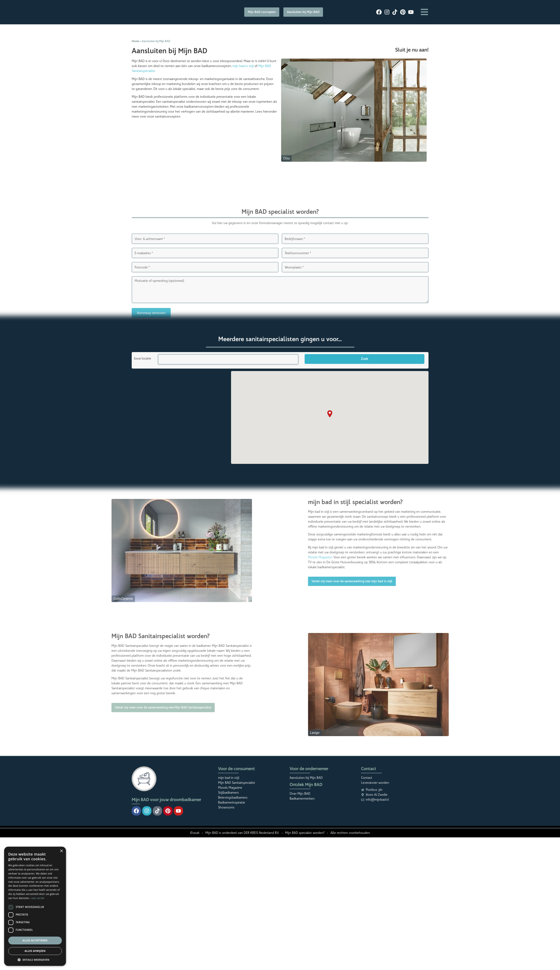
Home (135, 41)
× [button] (61, 851)
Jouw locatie (142, 358)
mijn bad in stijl (243, 66)
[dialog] (35, 906)
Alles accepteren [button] (35, 940)
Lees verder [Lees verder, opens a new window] (38, 898)
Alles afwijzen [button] (35, 951)
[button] (330, 414)
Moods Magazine (435, 557)
